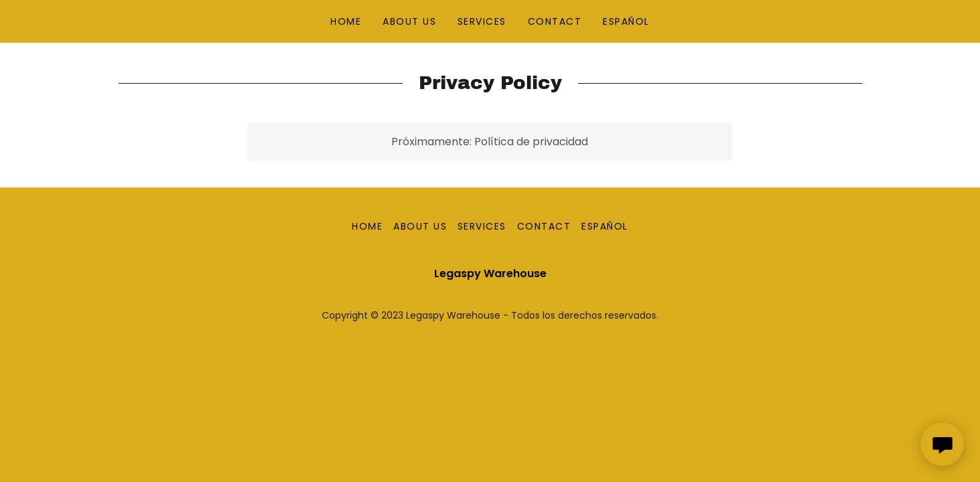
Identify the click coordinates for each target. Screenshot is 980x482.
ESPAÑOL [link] (626, 21)
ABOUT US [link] (409, 21)
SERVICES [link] (482, 21)
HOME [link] (346, 21)
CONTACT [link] (555, 21)
